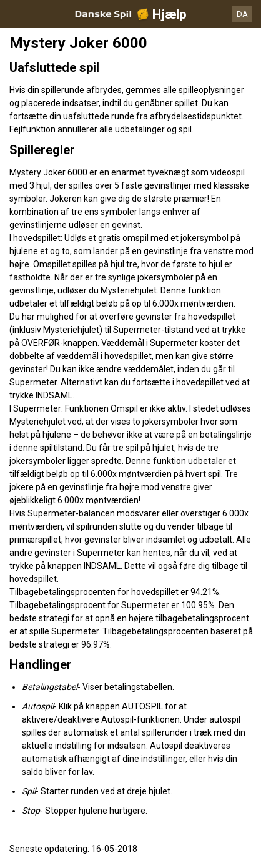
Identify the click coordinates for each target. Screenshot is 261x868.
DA (242, 14)
